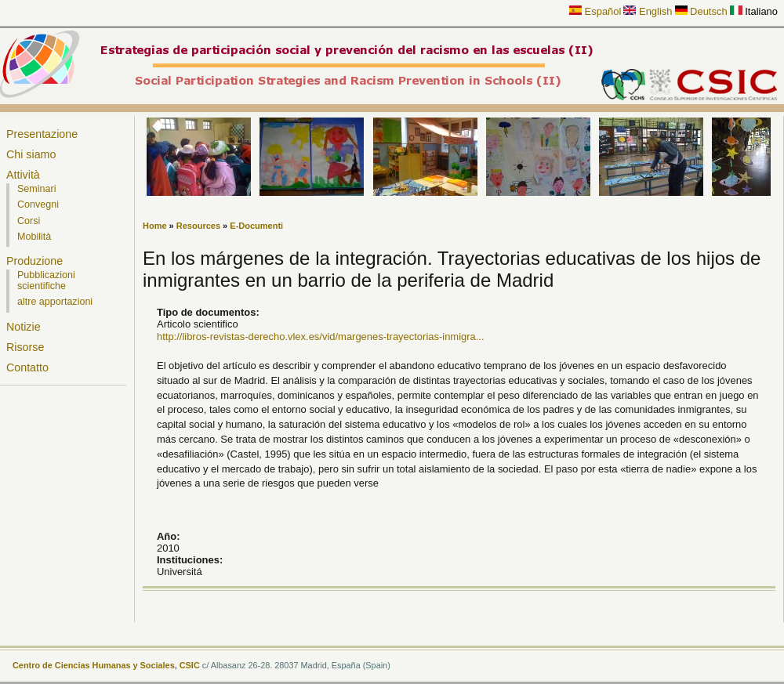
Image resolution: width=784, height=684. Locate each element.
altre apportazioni (55, 302)
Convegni (38, 204)
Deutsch (701, 11)
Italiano (754, 11)
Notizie (24, 327)
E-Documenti (256, 226)
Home (155, 226)
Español (595, 11)
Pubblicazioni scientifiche (46, 280)
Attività (23, 175)
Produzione (34, 261)
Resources (198, 226)
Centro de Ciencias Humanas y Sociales (94, 665)
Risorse (25, 347)
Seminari (36, 189)
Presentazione (42, 134)
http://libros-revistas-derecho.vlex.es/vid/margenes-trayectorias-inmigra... (321, 337)
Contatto (27, 367)
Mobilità (34, 237)
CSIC (190, 665)
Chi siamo (31, 154)
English (648, 11)
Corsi (29, 221)
